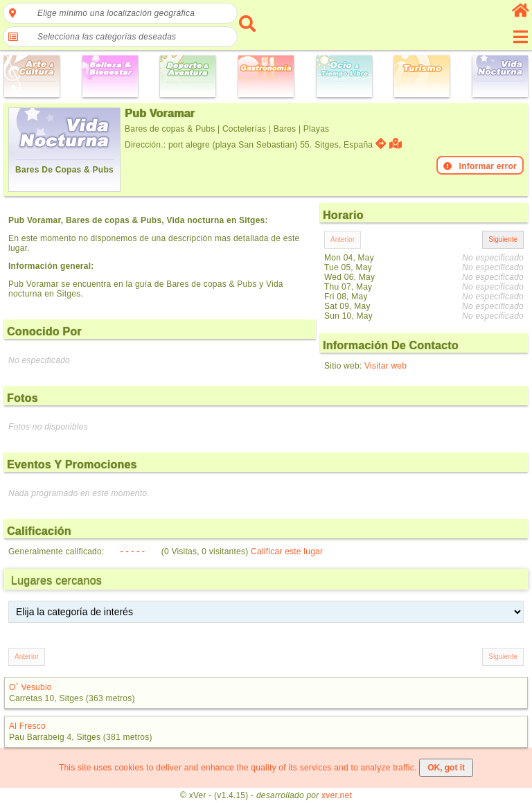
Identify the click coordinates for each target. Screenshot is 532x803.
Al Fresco (27, 726)
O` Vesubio (30, 687)
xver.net (337, 795)
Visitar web (385, 366)
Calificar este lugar (287, 551)
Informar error (480, 166)
